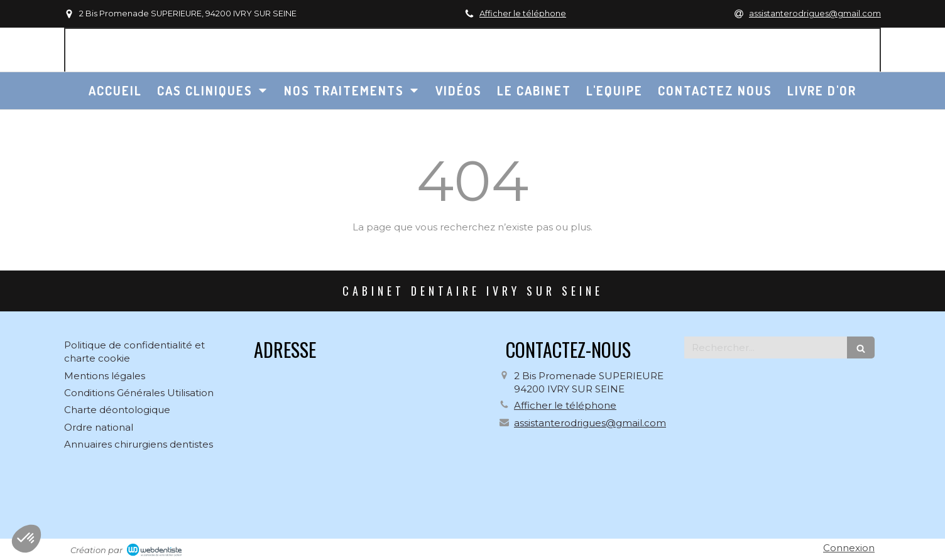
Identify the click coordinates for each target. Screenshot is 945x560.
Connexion (849, 548)
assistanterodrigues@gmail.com (590, 423)
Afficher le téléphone (523, 13)
